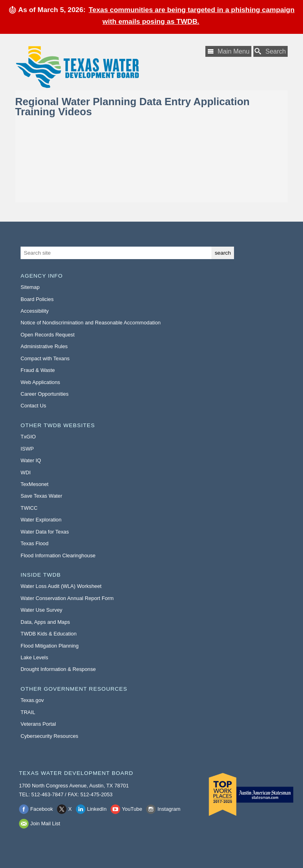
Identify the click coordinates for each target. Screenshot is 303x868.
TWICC (29, 508)
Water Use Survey (41, 610)
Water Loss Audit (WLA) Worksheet (61, 586)
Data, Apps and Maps (45, 622)
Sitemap (30, 287)
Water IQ (31, 460)
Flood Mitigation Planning (50, 646)
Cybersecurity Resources (49, 736)
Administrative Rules (44, 346)
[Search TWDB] (271, 51)
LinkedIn (97, 809)
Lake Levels (34, 657)
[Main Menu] (228, 51)
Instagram (169, 809)
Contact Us (33, 406)
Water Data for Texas (45, 532)
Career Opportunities (45, 394)
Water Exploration (41, 520)
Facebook (42, 809)
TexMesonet (34, 484)
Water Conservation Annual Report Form (67, 598)
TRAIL (28, 712)
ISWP (27, 449)
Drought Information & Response (58, 669)
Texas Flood (34, 543)
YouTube (132, 809)
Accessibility (35, 311)
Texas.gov (32, 700)
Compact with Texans (45, 358)
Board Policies (37, 299)
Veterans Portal (38, 724)
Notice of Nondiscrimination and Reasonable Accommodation (91, 323)
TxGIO (28, 437)
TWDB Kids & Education (49, 634)
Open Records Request (48, 335)
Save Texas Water (41, 496)
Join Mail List (45, 823)
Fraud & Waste (38, 370)
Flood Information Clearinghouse (58, 555)
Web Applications (40, 382)
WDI (26, 472)
